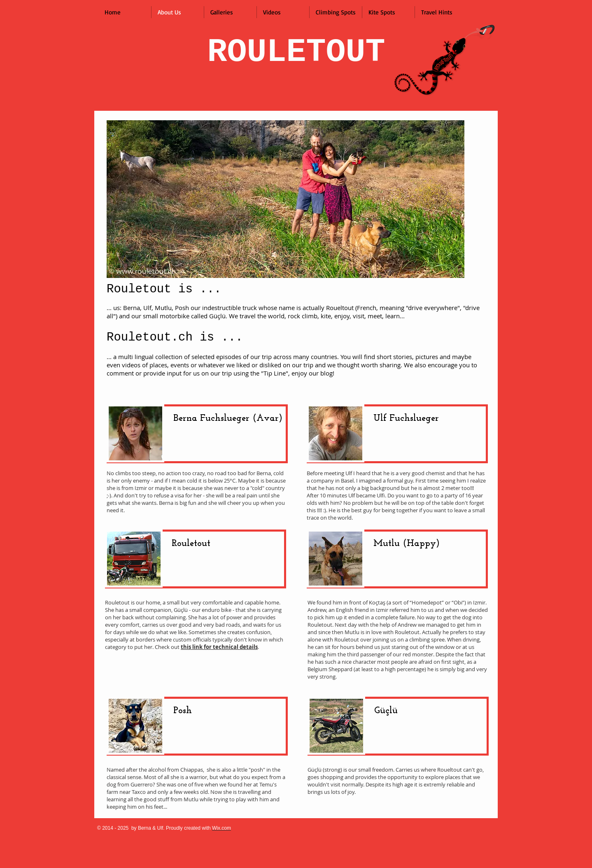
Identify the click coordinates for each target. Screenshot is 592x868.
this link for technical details (219, 647)
